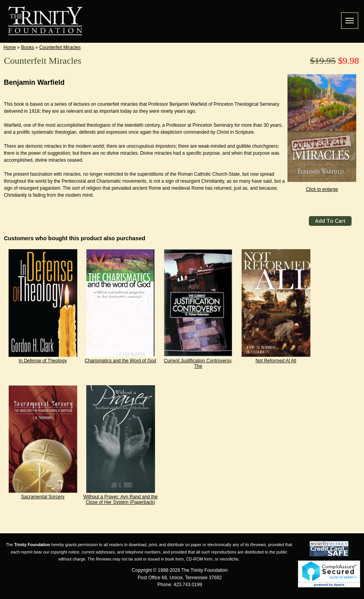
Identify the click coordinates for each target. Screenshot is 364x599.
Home (10, 47)
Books (27, 47)
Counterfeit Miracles (60, 47)
